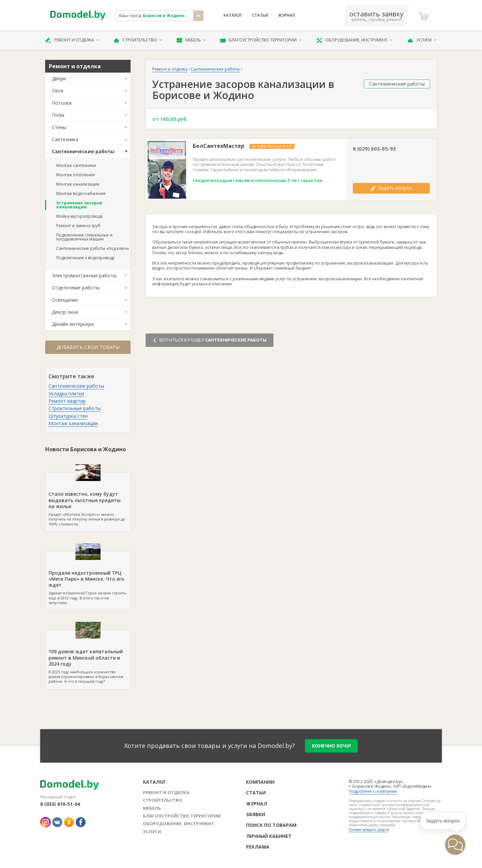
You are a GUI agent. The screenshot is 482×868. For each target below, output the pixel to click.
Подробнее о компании (373, 791)
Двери (59, 78)
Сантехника (65, 139)
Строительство (138, 40)
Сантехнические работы (83, 151)
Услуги (422, 40)
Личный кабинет (269, 836)
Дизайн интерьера (73, 324)
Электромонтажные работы (84, 275)
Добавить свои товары (88, 347)
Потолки (62, 103)
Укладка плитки (66, 394)
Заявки (256, 814)
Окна (58, 90)
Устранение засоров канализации (79, 205)
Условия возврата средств (369, 830)
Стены (59, 127)
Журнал (287, 15)
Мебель (191, 40)
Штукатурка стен (68, 416)
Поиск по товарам (271, 825)
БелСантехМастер (219, 146)
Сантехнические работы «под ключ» (93, 248)
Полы (58, 115)
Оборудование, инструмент (355, 40)
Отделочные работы (76, 287)
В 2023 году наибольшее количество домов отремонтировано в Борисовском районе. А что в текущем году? (88, 657)
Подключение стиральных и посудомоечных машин (84, 237)
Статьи (260, 15)
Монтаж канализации (78, 184)
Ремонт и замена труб (78, 226)
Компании (260, 782)
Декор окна (65, 312)
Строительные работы (75, 408)
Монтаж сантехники (76, 165)
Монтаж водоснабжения (81, 194)
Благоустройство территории (261, 40)
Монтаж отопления (75, 175)
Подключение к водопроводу (85, 258)
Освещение (65, 300)
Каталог (233, 15)
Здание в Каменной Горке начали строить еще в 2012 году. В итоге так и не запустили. (88, 578)
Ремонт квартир (67, 401)
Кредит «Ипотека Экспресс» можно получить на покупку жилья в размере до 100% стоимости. (88, 499)
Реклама (258, 847)
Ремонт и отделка (72, 40)
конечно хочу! (331, 746)
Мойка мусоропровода (79, 216)
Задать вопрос (391, 188)
